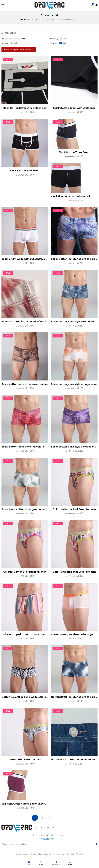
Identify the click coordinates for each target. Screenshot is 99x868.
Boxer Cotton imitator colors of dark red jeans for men (35, 322)
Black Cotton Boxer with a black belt (25, 108)
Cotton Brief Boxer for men (25, 760)
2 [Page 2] (42, 818)
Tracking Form (59, 854)
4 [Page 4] (57, 818)
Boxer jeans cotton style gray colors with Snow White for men (39, 509)
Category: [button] (60, 39)
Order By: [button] (11, 43)
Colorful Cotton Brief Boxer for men (74, 509)
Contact (70, 854)
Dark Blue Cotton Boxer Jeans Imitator (74, 760)
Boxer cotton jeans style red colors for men (28, 447)
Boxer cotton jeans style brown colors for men (30, 384)
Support (47, 854)
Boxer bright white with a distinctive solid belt (29, 259)
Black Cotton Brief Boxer (25, 171)
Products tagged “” (19, 50)
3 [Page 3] (49, 818)
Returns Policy (36, 854)
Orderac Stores (45, 835)
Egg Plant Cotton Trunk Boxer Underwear (26, 804)
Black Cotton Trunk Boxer (74, 152)
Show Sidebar (9, 33)
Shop (38, 20)
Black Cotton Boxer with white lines (74, 108)
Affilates (79, 854)
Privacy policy (22, 854)
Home (27, 20)
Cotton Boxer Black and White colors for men (29, 697)
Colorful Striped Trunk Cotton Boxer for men (28, 634)
